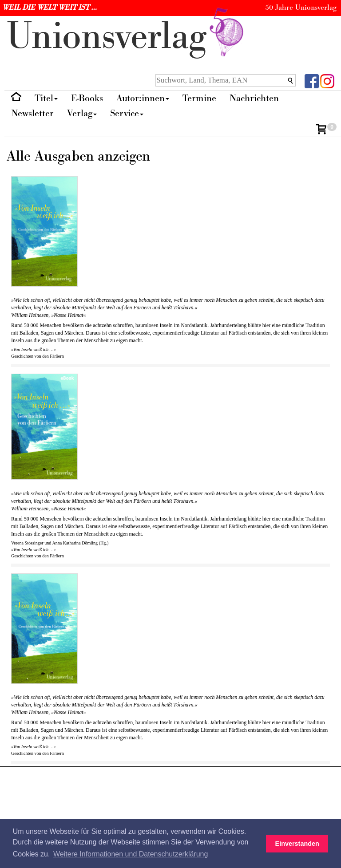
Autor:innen (143, 98)
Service (127, 113)
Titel (46, 98)
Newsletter (32, 113)
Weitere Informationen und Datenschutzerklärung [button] (131, 854)
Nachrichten (254, 98)
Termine (199, 98)
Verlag (82, 113)
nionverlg (127, 37)
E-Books (87, 98)
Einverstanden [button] (297, 844)
